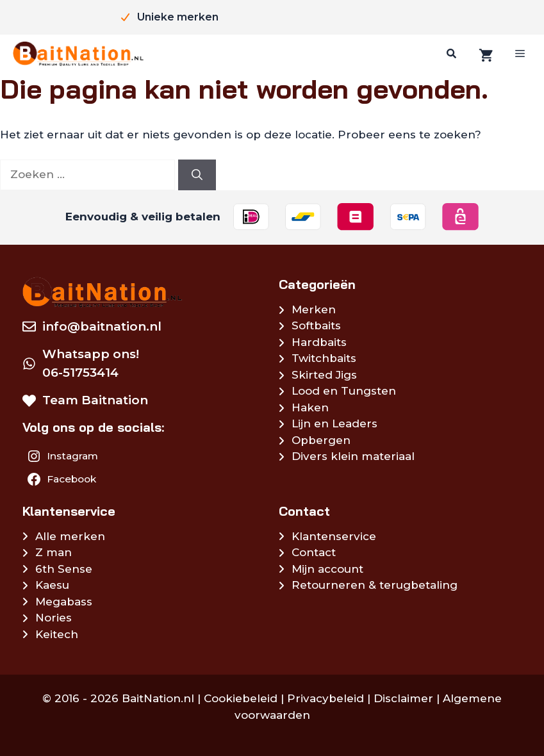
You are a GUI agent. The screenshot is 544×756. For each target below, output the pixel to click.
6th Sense (64, 569)
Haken (310, 407)
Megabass (64, 602)
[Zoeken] (450, 54)
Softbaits (316, 325)
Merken (314, 309)
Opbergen (321, 440)
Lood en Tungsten (344, 391)
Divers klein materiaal (353, 456)
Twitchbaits (324, 358)
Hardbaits (319, 342)
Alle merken (70, 536)
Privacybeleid (326, 698)
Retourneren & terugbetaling (375, 585)
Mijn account (327, 569)
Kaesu (52, 585)
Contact (314, 552)
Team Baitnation (95, 400)
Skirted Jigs (324, 375)
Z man (54, 552)
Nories (54, 618)
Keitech (57, 634)
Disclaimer (403, 698)
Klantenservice (334, 536)
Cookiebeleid (241, 698)
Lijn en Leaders (334, 423)
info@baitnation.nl (102, 326)
